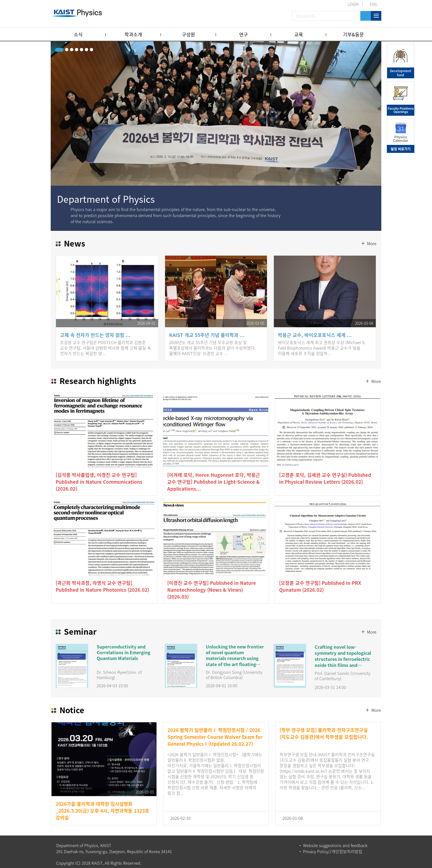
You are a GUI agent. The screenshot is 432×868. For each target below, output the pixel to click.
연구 (244, 34)
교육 (299, 34)
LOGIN (353, 4)
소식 (78, 34)
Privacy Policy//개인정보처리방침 (333, 847)
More (371, 230)
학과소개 (133, 34)
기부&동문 (353, 34)
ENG (373, 4)
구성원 (188, 34)
